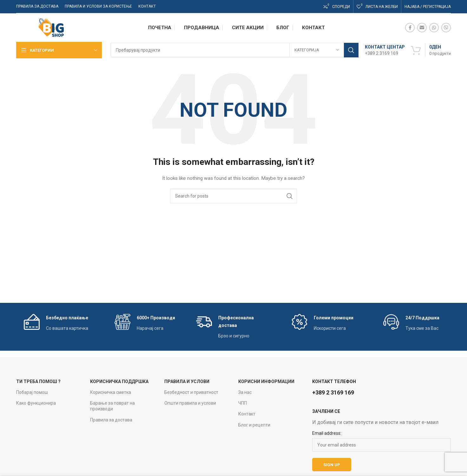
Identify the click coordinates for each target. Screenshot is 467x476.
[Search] (235, 50)
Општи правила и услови (190, 403)
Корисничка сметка (111, 392)
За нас (245, 392)
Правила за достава (111, 420)
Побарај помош (32, 392)
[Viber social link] (446, 28)
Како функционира (36, 403)
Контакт (247, 414)
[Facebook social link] (410, 28)
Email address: (327, 433)
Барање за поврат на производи (112, 406)
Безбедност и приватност (191, 392)
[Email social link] (422, 28)
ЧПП (243, 403)
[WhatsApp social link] (434, 28)
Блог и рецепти (254, 425)
